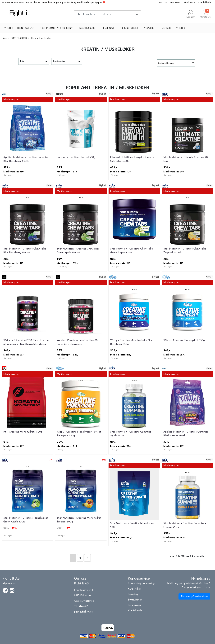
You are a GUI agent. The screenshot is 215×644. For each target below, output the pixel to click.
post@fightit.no (83, 612)
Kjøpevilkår (134, 589)
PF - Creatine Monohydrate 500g (23, 432)
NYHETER (8, 28)
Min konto (189, 3)
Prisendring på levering (141, 583)
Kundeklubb (205, 3)
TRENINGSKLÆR (26, 28)
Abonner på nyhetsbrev (194, 596)
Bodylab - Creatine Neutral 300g (76, 157)
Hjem (4, 38)
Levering (133, 594)
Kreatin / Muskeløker (40, 38)
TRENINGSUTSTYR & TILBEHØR (57, 28)
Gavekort (175, 3)
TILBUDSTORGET (129, 28)
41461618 (83, 606)
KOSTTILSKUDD (88, 28)
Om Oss (162, 3)
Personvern (134, 605)
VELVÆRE (149, 28)
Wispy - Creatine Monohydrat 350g (184, 340)
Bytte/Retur (135, 600)
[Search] (107, 14)
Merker (166, 28)
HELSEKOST (108, 28)
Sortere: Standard (166, 63)
